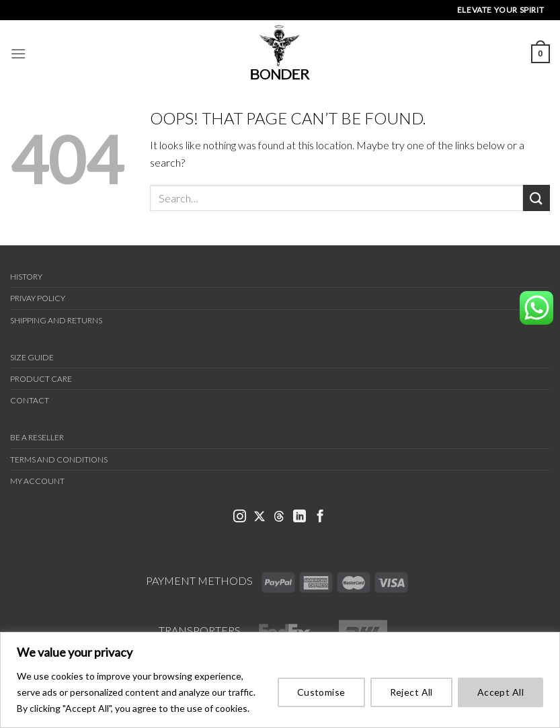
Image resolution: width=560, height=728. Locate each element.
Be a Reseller (37, 437)
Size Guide (32, 357)
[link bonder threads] (279, 517)
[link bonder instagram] (240, 517)
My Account (37, 481)
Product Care (41, 379)
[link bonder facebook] (320, 517)
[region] (280, 680)
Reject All (411, 692)
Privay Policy (38, 298)
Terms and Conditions (59, 459)
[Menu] (18, 53)
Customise (321, 692)
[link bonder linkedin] (299, 517)
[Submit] (536, 198)
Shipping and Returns (56, 320)
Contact (30, 400)
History (26, 277)
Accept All (501, 692)
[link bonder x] (259, 517)
